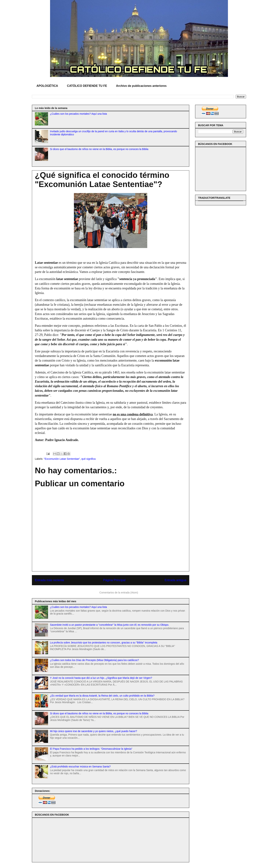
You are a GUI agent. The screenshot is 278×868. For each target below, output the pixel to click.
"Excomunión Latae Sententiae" (62, 459)
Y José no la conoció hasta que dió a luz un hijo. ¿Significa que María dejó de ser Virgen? (101, 678)
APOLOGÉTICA (47, 86)
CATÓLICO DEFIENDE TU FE (87, 86)
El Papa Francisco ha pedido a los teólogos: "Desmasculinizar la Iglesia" (91, 749)
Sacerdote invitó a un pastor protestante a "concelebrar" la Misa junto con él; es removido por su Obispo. (110, 625)
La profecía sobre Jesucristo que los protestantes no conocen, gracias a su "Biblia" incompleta (104, 643)
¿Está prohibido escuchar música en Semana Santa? (80, 767)
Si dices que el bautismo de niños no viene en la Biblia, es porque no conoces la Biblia (99, 149)
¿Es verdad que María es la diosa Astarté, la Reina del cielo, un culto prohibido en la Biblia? (102, 696)
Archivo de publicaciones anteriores (141, 86)
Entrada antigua (176, 580)
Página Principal (114, 580)
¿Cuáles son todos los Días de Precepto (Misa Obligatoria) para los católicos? (95, 660)
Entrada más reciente (50, 580)
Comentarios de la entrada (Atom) (119, 593)
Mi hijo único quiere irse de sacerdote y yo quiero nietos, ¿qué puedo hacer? (94, 731)
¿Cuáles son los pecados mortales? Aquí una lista (79, 114)
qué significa (89, 459)
